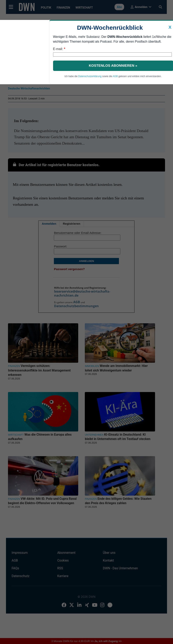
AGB (115, 76)
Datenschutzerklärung (90, 76)
